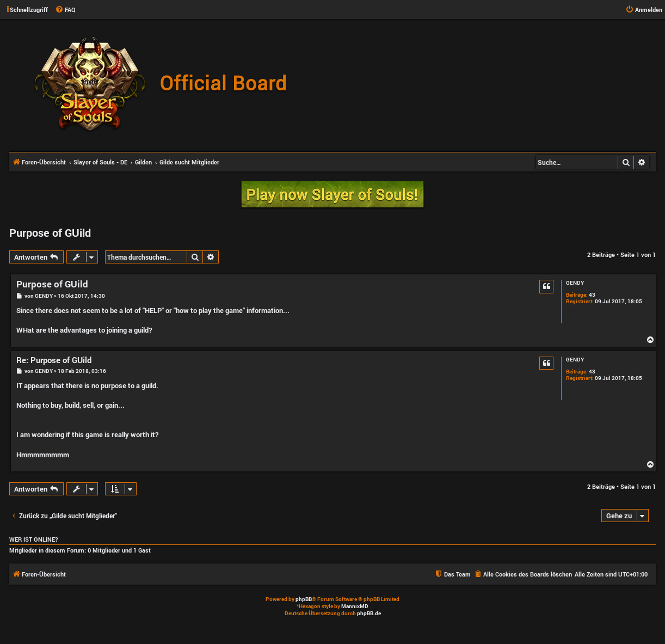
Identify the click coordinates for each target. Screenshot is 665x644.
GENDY (575, 283)
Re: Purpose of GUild (54, 360)
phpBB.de (369, 613)
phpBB (304, 599)
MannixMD (355, 606)
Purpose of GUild (50, 232)
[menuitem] (65, 10)
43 (592, 295)
